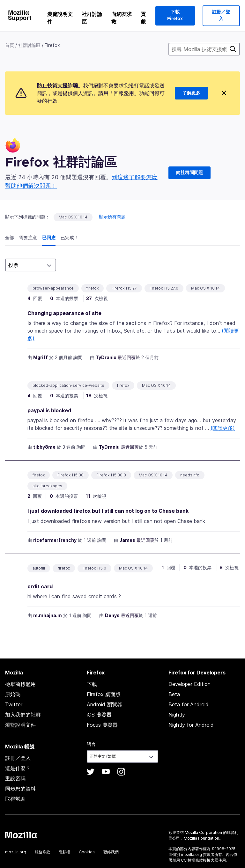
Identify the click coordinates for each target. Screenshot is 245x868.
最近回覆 (127, 357)
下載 (92, 684)
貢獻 (143, 18)
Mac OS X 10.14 (73, 217)
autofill (39, 568)
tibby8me (44, 447)
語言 (91, 744)
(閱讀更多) (223, 428)
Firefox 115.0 (94, 568)
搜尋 (233, 49)
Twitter (14, 704)
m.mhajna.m (48, 615)
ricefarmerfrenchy (55, 540)
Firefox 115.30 (71, 475)
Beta (174, 694)
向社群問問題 (189, 173)
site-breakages (47, 486)
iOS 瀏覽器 (99, 715)
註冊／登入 (221, 15)
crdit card (40, 586)
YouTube (106, 772)
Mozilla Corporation (203, 832)
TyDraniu (106, 357)
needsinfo (190, 475)
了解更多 (191, 93)
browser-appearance (53, 288)
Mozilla (21, 835)
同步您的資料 (20, 789)
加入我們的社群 (23, 715)
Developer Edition (189, 684)
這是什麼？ (18, 768)
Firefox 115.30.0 (111, 475)
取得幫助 (15, 799)
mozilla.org (16, 852)
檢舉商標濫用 (20, 684)
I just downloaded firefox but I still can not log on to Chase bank (108, 511)
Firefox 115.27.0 (164, 288)
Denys (112, 615)
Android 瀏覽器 (104, 704)
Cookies (87, 852)
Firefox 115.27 (124, 288)
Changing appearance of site (64, 313)
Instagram (121, 772)
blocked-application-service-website (68, 385)
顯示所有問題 (112, 217)
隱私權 (64, 852)
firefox (93, 288)
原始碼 (13, 694)
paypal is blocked (49, 410)
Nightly (177, 715)
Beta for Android (189, 704)
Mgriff (41, 357)
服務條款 (42, 852)
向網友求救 (122, 18)
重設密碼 (15, 778)
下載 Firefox (175, 15)
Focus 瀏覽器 (102, 725)
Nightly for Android (191, 725)
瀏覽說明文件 (60, 18)
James (127, 540)
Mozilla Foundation (201, 838)
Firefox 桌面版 (104, 694)
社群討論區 (92, 18)
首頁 (10, 45)
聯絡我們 (111, 852)
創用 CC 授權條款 (188, 860)
